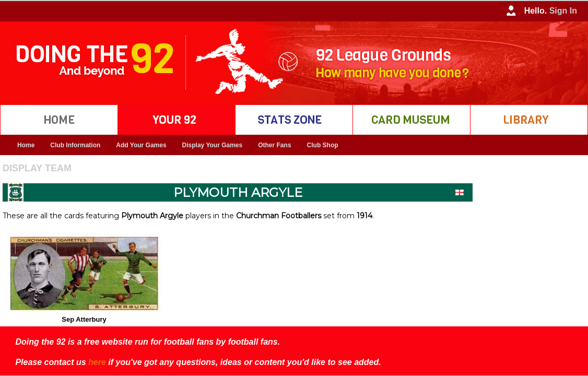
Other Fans (274, 145)
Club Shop (323, 145)
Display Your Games (213, 145)
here (97, 362)
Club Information (75, 145)
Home (26, 145)
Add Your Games (141, 145)
